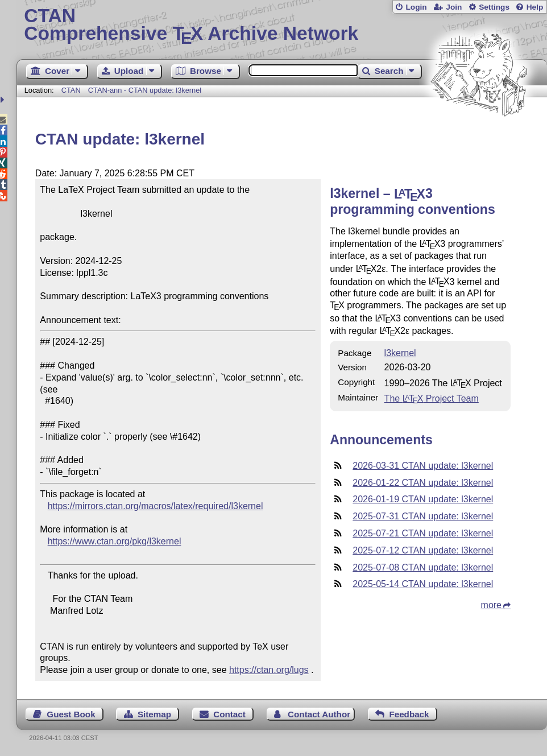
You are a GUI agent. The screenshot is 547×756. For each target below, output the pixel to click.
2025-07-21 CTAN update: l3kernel (423, 533)
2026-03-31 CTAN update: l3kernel (423, 466)
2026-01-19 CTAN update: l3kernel (423, 499)
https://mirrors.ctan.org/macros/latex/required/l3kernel (156, 506)
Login (416, 7)
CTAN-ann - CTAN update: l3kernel (145, 90)
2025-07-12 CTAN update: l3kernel (423, 550)
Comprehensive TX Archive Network (281, 26)
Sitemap (154, 714)
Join (454, 7)
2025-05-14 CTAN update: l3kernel (423, 584)
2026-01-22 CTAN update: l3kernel (423, 483)
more (491, 605)
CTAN (71, 90)
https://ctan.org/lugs (269, 670)
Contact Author (319, 714)
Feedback (409, 714)
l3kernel (400, 353)
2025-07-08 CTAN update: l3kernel (423, 567)
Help (535, 7)
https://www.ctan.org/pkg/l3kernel (115, 541)
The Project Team (432, 398)
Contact (229, 714)
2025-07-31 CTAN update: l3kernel (423, 516)
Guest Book (71, 714)
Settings (494, 7)
